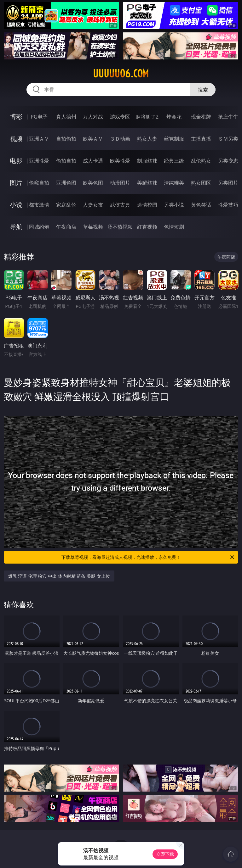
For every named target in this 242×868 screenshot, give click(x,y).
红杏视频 (147, 227)
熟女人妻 (147, 139)
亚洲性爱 (39, 161)
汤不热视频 (120, 227)
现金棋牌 (201, 117)
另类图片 (228, 183)
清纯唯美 (174, 183)
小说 (16, 205)
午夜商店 (66, 227)
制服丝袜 (147, 161)
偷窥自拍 (39, 183)
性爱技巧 (228, 205)
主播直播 (201, 139)
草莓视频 (93, 227)
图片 (16, 183)
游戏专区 (120, 117)
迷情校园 (147, 205)
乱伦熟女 (201, 161)
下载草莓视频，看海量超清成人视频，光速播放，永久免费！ (148, 557)
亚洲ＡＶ (39, 139)
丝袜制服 (174, 139)
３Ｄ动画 (120, 139)
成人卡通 (93, 161)
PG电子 (39, 117)
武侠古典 (120, 205)
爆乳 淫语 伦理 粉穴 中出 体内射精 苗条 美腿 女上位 (59, 576)
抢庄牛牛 (228, 117)
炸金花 (174, 117)
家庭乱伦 (66, 205)
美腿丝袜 (147, 183)
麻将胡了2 (147, 117)
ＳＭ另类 (228, 139)
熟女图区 (201, 183)
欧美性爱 (120, 161)
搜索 (203, 90)
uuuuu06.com (121, 74)
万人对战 (93, 117)
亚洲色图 (66, 183)
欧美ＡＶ (93, 139)
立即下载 (165, 854)
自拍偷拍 (66, 139)
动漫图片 (120, 183)
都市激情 (39, 205)
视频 (16, 139)
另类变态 (228, 161)
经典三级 (174, 161)
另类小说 (174, 205)
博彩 (16, 117)
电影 (16, 161)
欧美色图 (93, 183)
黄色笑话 (201, 205)
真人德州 (66, 117)
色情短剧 (174, 227)
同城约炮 (39, 227)
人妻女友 (93, 205)
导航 (16, 227)
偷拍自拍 (66, 161)
